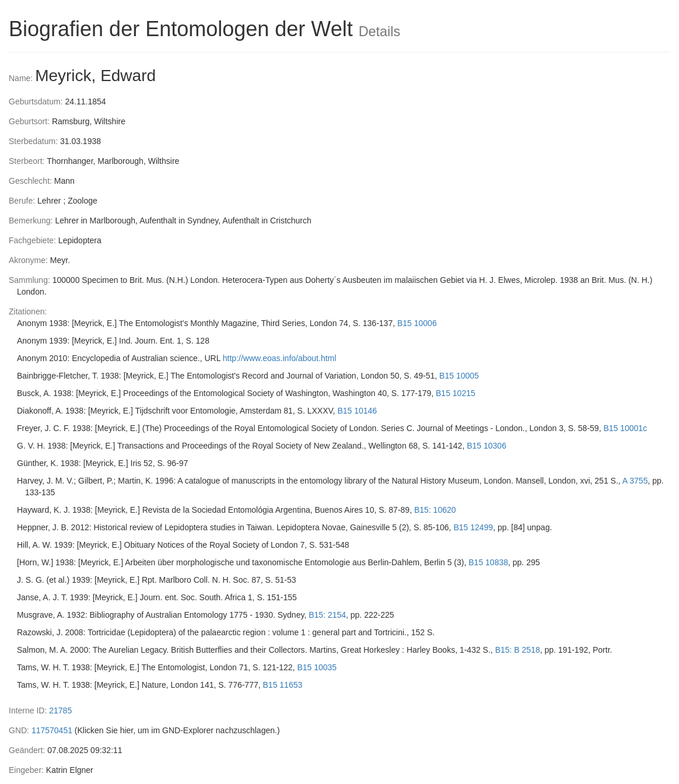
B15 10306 (487, 446)
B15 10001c (625, 428)
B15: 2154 (327, 615)
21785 (60, 710)
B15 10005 (459, 376)
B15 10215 (456, 393)
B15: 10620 (435, 510)
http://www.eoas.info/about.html (280, 358)
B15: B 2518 (518, 650)
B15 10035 (317, 667)
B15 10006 (417, 323)
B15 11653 (283, 685)
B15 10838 (488, 562)
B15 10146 (357, 411)
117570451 (52, 730)
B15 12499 (473, 527)
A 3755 (635, 481)
